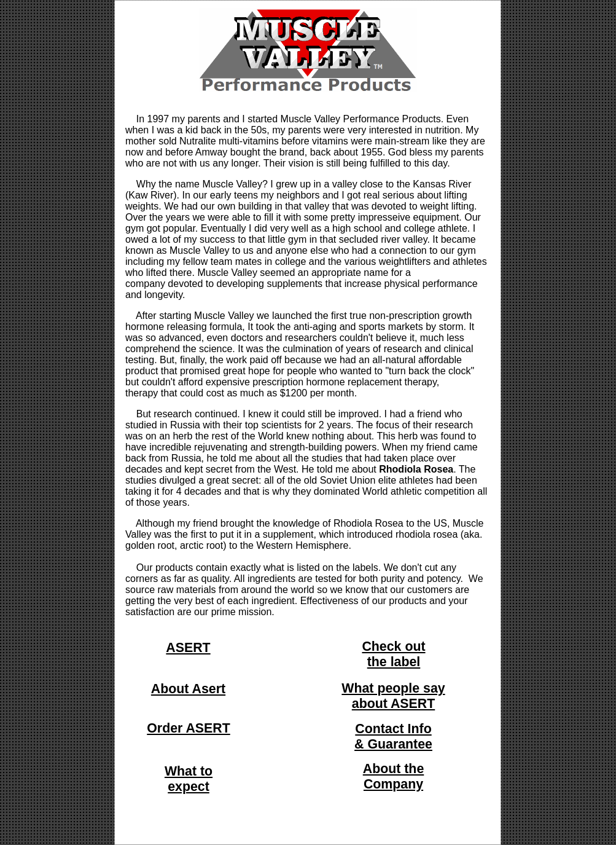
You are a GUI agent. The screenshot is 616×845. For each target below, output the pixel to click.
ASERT (188, 648)
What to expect (189, 779)
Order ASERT (189, 728)
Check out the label (393, 654)
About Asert (188, 689)
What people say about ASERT (393, 696)
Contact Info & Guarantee (393, 737)
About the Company (394, 776)
